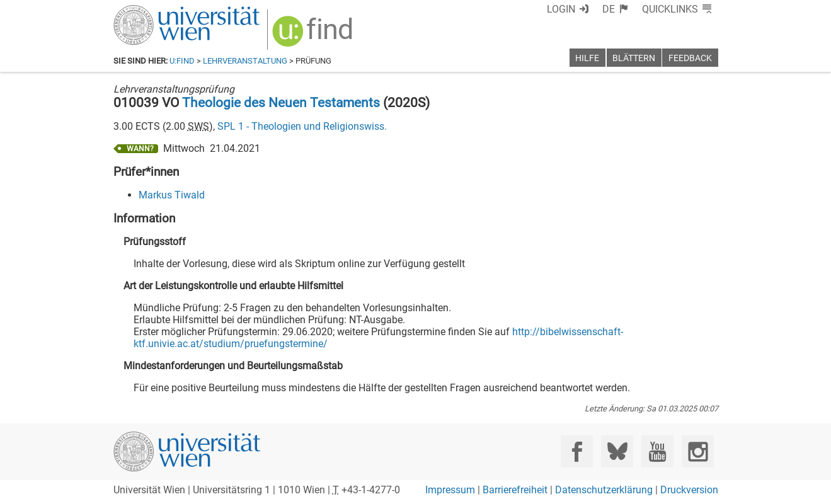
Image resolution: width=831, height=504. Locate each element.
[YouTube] (657, 451)
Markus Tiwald (172, 195)
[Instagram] (698, 451)
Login (561, 9)
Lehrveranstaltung (245, 61)
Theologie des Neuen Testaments (281, 103)
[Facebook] (577, 451)
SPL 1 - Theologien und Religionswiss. (302, 126)
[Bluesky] (617, 451)
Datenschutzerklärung (604, 490)
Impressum (450, 490)
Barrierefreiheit (515, 490)
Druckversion (689, 490)
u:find (182, 61)
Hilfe (587, 58)
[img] (314, 36)
